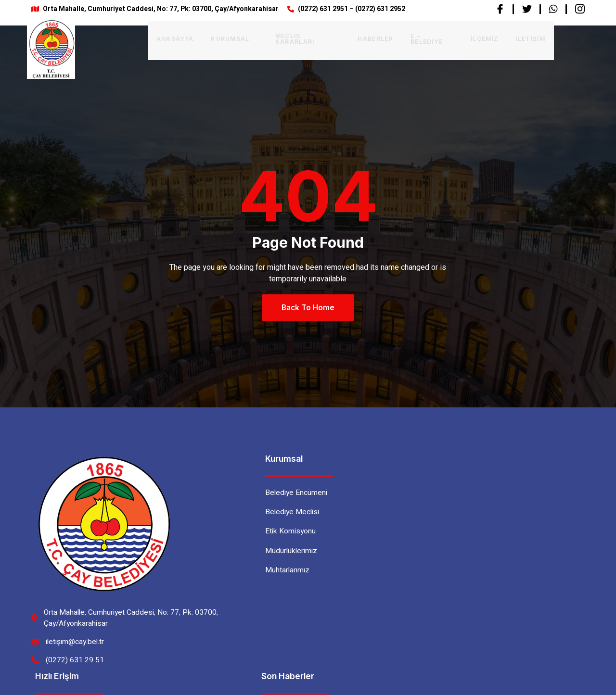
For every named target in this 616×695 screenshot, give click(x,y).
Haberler (347, 38)
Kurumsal (205, 38)
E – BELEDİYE (404, 38)
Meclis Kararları (279, 38)
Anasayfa (146, 38)
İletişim (503, 38)
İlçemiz (457, 38)
